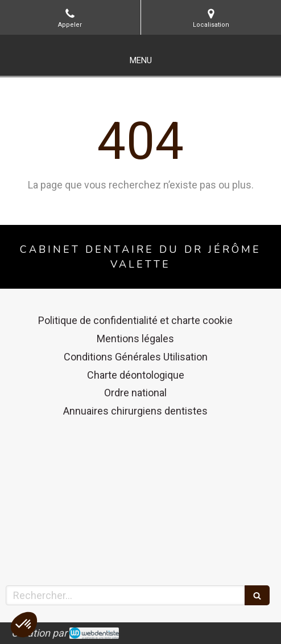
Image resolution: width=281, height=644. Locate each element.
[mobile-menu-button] (141, 61)
